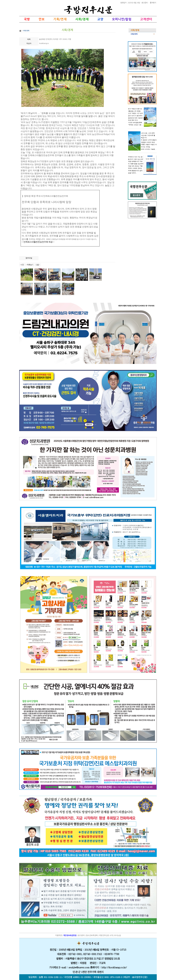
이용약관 (59, 935)
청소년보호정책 (92, 935)
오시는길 (117, 935)
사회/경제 (134, 34)
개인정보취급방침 (70, 935)
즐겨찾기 (153, 3)
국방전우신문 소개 (106, 935)
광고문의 (145, 3)
